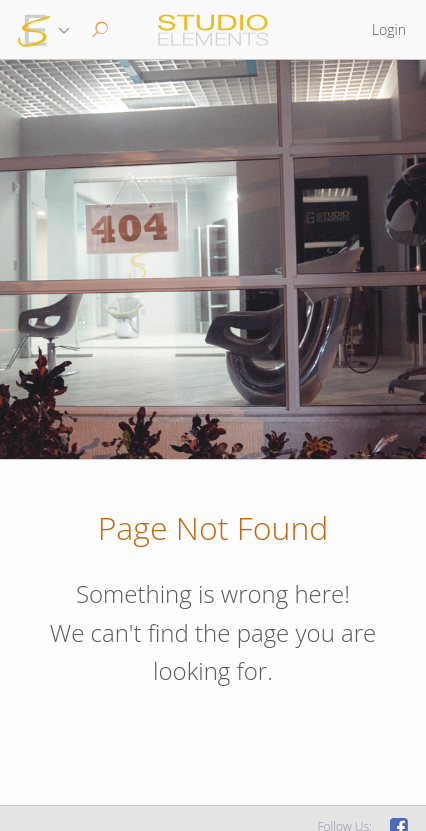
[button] (97, 29)
